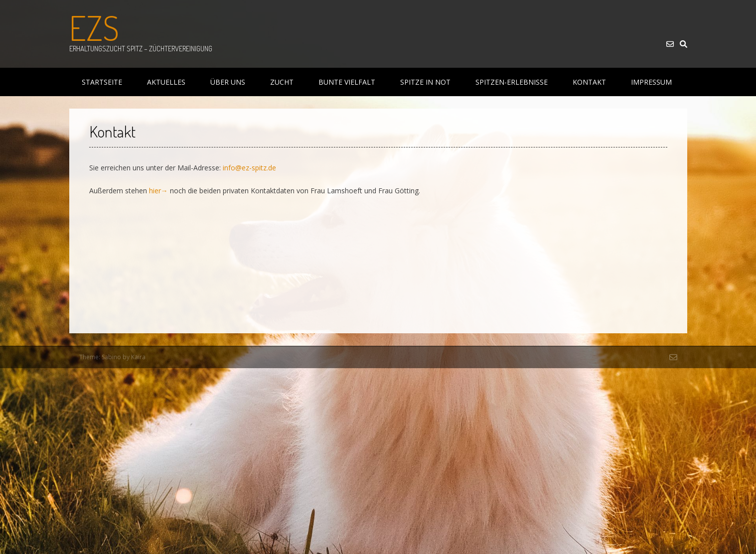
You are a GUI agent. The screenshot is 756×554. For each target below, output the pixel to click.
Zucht (282, 82)
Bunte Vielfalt (347, 82)
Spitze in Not (425, 82)
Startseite (102, 82)
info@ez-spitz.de (249, 168)
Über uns (228, 82)
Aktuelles (166, 82)
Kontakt (589, 82)
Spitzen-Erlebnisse (512, 82)
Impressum (651, 82)
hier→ (158, 191)
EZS (94, 27)
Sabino (111, 357)
